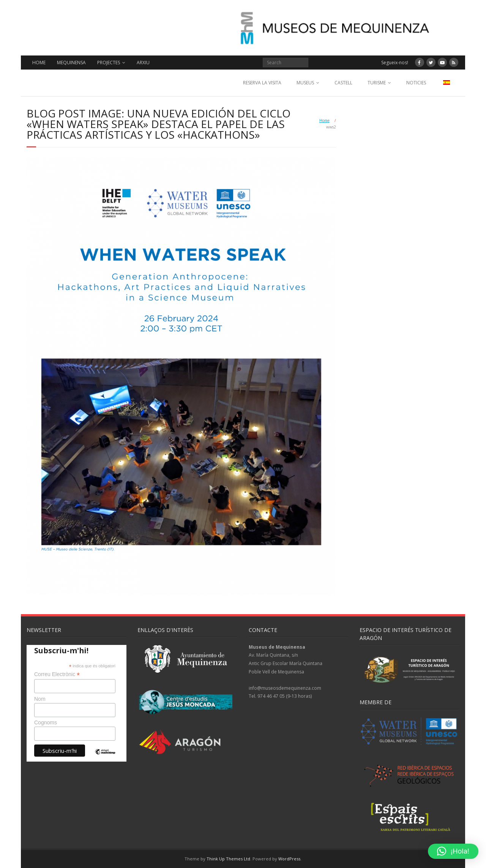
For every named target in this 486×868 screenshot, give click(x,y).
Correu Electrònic (57, 674)
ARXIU (143, 63)
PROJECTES (109, 63)
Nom (40, 699)
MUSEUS (305, 83)
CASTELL (343, 83)
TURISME (377, 83)
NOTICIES (416, 83)
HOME (39, 63)
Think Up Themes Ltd (228, 859)
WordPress (289, 859)
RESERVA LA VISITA (262, 83)
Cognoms (46, 722)
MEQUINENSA (71, 63)
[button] (453, 851)
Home (324, 120)
